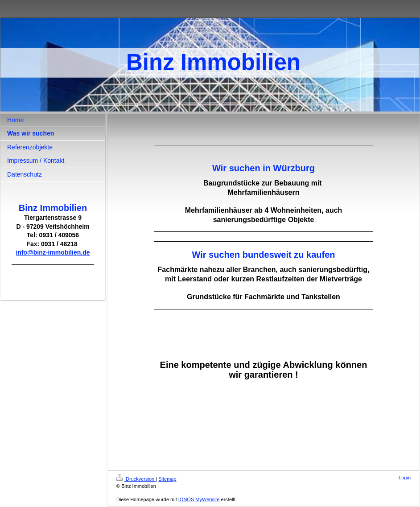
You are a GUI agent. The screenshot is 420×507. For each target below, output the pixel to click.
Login (405, 478)
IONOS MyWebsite (199, 499)
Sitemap (167, 479)
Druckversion (136, 479)
